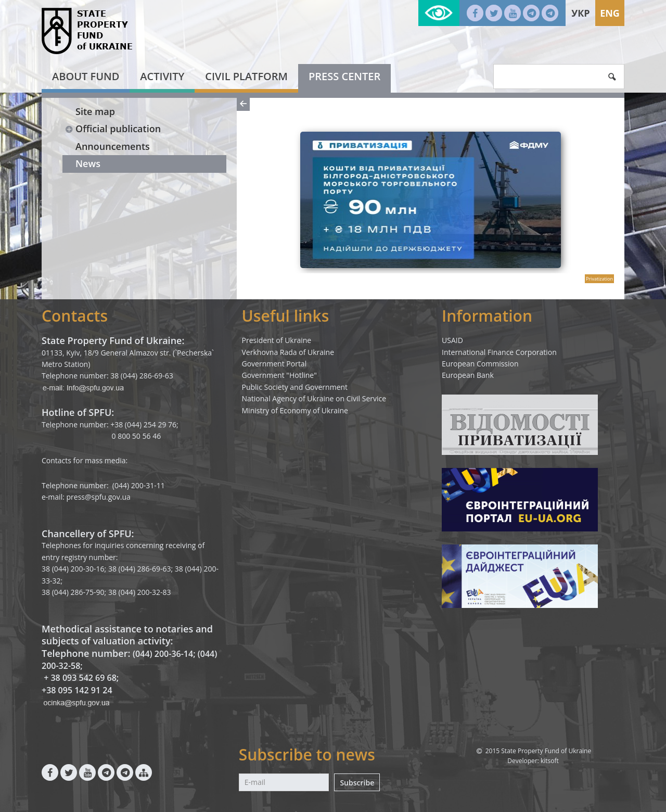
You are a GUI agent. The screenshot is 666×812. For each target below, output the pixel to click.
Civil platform (246, 76)
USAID (452, 340)
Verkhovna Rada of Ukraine (288, 352)
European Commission (480, 364)
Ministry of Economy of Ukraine (295, 410)
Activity (162, 76)
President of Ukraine (277, 340)
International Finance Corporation (499, 352)
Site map (95, 111)
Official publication (113, 129)
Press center (344, 76)
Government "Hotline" (279, 375)
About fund (86, 76)
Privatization (599, 279)
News (88, 163)
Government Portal (274, 364)
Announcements (113, 146)
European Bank (468, 375)
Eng (610, 13)
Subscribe (357, 783)
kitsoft (550, 761)
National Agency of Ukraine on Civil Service (314, 398)
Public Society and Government (295, 387)
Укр (580, 13)
